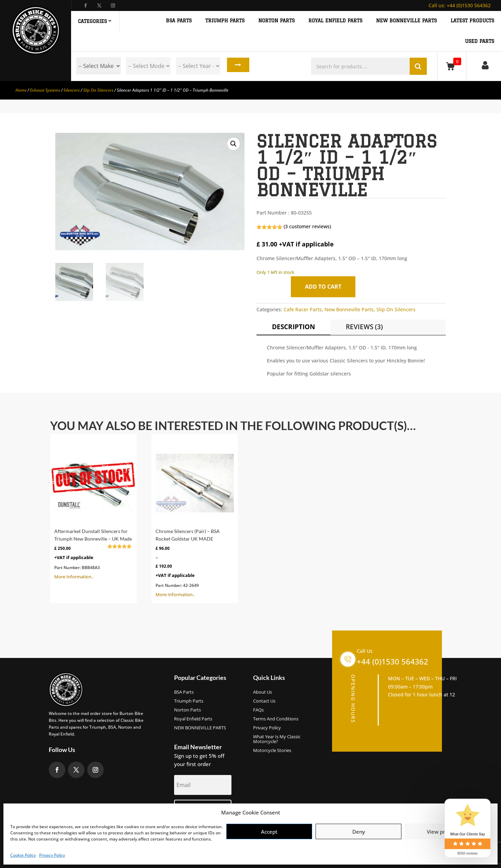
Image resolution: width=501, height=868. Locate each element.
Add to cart (325, 287)
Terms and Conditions (276, 719)
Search (237, 66)
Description (293, 327)
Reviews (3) (364, 327)
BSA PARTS (179, 21)
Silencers (72, 90)
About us (263, 692)
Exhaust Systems (45, 90)
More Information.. (93, 509)
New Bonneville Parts (349, 309)
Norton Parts (187, 710)
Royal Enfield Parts (193, 719)
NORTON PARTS (276, 21)
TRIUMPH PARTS (225, 21)
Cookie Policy (23, 855)
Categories (92, 21)
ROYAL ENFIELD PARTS (335, 21)
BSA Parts (184, 692)
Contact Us (264, 701)
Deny (359, 832)
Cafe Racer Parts (303, 309)
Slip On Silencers (98, 90)
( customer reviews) (307, 226)
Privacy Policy (52, 855)
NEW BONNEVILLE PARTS (406, 21)
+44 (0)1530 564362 (460, 5)
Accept (269, 832)
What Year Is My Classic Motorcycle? (277, 739)
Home (21, 90)
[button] (234, 144)
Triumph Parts (189, 701)
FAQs (258, 710)
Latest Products (472, 21)
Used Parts (480, 41)
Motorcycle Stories (272, 751)
